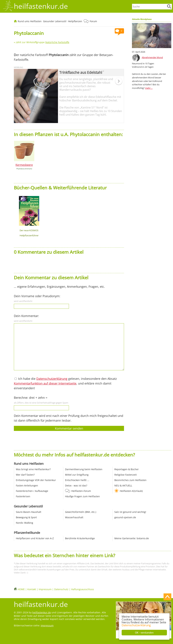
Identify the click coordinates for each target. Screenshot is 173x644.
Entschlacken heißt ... (77, 480)
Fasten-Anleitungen (27, 485)
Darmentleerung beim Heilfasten (84, 469)
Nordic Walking (24, 523)
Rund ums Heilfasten (30, 21)
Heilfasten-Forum (81, 491)
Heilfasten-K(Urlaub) (131, 491)
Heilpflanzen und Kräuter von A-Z (35, 538)
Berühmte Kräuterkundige (80, 538)
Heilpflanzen (75, 21)
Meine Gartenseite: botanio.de (132, 538)
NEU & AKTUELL (123, 485)
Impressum (45, 589)
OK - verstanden (144, 633)
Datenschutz (61, 589)
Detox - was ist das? (76, 485)
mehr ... (149, 88)
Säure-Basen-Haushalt (29, 512)
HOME (21, 589)
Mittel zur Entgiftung (77, 475)
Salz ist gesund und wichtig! (130, 512)
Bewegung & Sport (26, 517)
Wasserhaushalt (74, 517)
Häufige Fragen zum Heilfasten (82, 496)
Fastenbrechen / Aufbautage (32, 491)
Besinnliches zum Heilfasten (130, 480)
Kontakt (32, 589)
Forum (93, 21)
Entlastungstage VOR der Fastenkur (36, 480)
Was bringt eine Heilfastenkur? (33, 469)
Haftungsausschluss (83, 589)
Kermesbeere (24, 165)
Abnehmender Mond (152, 57)
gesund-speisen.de (125, 517)
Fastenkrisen (23, 496)
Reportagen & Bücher (127, 469)
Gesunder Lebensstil (55, 21)
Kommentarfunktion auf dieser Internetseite (45, 383)
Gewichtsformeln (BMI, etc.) (81, 512)
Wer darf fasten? (25, 475)
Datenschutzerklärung (136, 625)
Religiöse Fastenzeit (126, 475)
